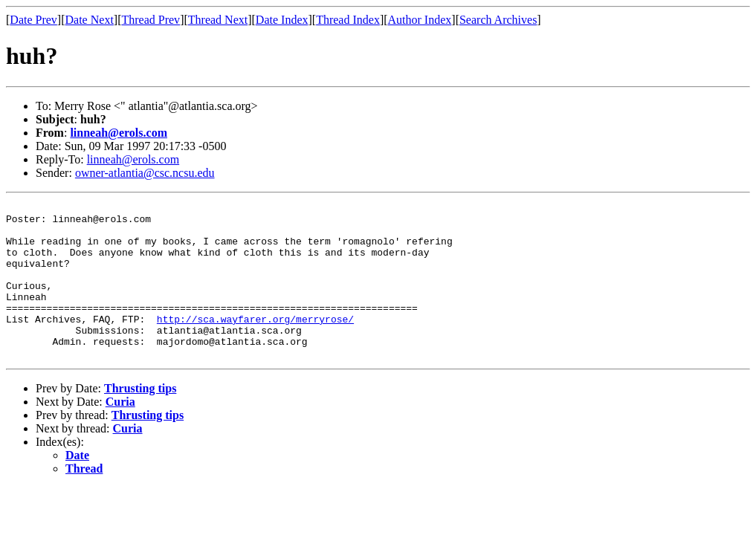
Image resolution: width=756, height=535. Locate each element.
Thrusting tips (140, 419)
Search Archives (498, 20)
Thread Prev (151, 20)
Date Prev (33, 20)
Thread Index (348, 20)
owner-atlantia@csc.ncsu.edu (145, 173)
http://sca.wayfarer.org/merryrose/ (255, 343)
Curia (120, 433)
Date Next (90, 20)
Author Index (420, 20)
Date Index (282, 20)
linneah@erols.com (119, 133)
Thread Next (218, 20)
